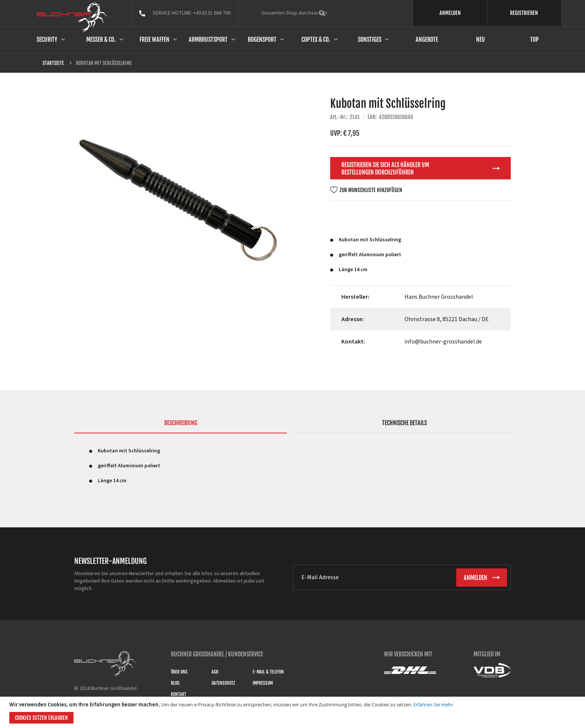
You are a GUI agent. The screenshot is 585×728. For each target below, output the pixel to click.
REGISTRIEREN (524, 13)
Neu (481, 40)
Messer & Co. (101, 40)
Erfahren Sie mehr (433, 705)
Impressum (263, 683)
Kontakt (179, 694)
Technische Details (404, 423)
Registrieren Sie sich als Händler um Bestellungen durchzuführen (385, 169)
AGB (215, 672)
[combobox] (336, 13)
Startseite (53, 63)
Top (534, 40)
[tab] (181, 426)
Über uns (179, 672)
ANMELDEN (450, 13)
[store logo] (72, 17)
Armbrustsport (208, 40)
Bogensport (262, 40)
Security (47, 40)
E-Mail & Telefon (268, 672)
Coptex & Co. (316, 40)
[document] (293, 712)
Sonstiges (370, 40)
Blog (175, 683)
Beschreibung (181, 423)
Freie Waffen (154, 40)
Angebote (427, 40)
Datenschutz (223, 683)
